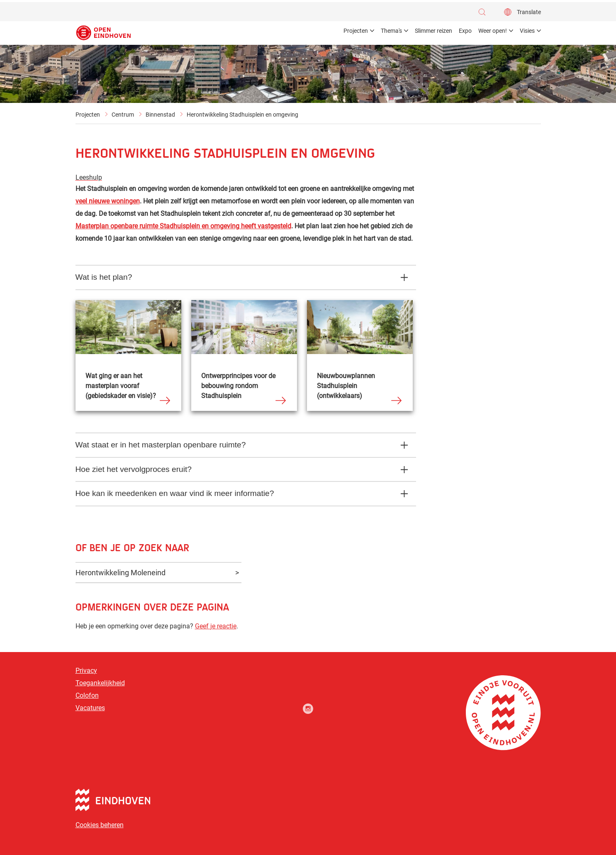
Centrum (123, 115)
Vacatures (90, 708)
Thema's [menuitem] (391, 31)
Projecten (88, 115)
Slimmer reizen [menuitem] (433, 31)
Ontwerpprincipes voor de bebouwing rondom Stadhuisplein (238, 386)
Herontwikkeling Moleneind (121, 573)
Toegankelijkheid (100, 683)
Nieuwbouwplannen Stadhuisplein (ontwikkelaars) (346, 386)
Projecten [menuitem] (356, 31)
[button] (484, 12)
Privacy (86, 671)
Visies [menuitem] (527, 31)
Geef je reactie (216, 626)
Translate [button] (529, 12)
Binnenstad (160, 115)
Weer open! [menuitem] (493, 31)
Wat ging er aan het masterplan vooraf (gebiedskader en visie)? (121, 386)
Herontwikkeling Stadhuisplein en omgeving (242, 115)
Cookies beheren (100, 825)
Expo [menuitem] (465, 31)
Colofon (87, 695)
